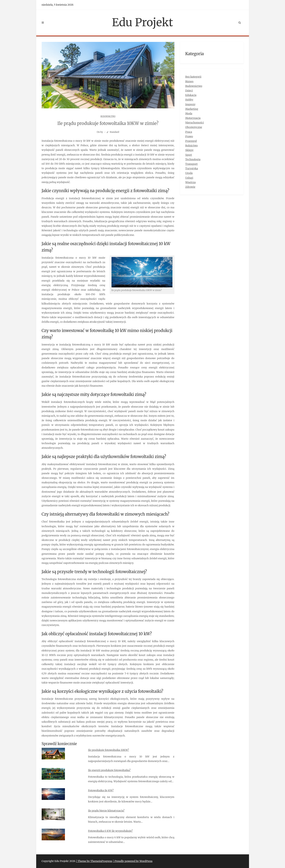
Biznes (189, 81)
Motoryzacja (193, 118)
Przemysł (191, 141)
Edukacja (191, 95)
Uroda (189, 173)
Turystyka (192, 168)
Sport (189, 155)
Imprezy (190, 104)
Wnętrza (191, 182)
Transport (192, 164)
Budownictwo (108, 116)
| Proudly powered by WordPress (133, 861)
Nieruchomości (195, 123)
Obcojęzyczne (194, 127)
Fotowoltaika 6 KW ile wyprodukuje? (110, 831)
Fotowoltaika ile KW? (101, 790)
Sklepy (189, 150)
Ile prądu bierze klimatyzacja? (106, 811)
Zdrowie (190, 187)
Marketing (192, 109)
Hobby (189, 100)
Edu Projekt (143, 22)
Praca (189, 132)
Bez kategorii (193, 77)
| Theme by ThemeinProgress (94, 861)
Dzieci (189, 91)
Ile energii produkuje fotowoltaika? (109, 770)
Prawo (189, 136)
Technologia (193, 159)
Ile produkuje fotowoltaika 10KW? (108, 750)
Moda (189, 113)
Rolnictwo (192, 146)
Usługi (189, 178)
